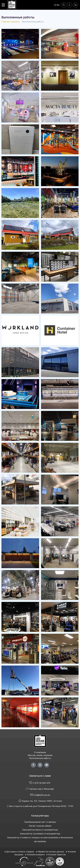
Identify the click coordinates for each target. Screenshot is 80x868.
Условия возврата (36, 855)
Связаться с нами (40, 776)
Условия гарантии (57, 855)
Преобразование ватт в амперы (40, 822)
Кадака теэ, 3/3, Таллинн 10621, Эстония (40, 801)
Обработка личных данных (51, 852)
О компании (40, 752)
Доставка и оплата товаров (20, 852)
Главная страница (10, 22)
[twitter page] (40, 765)
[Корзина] (76, 5)
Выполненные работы (40, 758)
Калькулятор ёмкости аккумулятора (40, 830)
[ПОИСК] (64, 5)
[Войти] (70, 5)
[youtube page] (47, 765)
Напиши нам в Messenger (40, 789)
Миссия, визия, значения (40, 755)
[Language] (57, 5)
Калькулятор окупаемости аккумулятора (40, 834)
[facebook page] (33, 765)
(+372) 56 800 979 (40, 783)
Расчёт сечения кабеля (40, 826)
